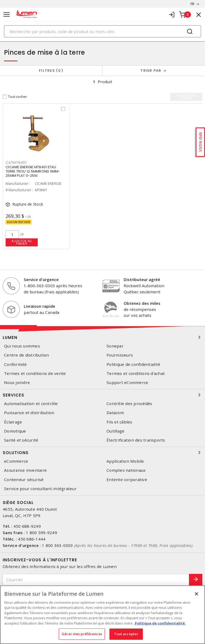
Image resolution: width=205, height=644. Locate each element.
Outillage (115, 431)
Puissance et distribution (29, 413)
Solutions (102, 453)
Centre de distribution (27, 355)
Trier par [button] (151, 71)
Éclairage (13, 422)
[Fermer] (196, 594)
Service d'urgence (41, 280)
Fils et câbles (119, 422)
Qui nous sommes (22, 346)
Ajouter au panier (22, 242)
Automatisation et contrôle (31, 404)
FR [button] (192, 4)
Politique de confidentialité (133, 364)
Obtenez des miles (142, 303)
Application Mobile (125, 461)
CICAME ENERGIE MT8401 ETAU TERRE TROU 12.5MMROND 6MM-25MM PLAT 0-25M (33, 171)
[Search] (102, 31)
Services (102, 395)
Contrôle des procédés (129, 404)
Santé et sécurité (21, 440)
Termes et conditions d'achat (136, 373)
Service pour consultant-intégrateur (40, 489)
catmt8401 (16, 163)
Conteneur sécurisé (24, 480)
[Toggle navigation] (7, 15)
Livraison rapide (40, 306)
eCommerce (16, 461)
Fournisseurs (120, 355)
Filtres (51, 71)
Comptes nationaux (126, 470)
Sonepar (115, 346)
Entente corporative (127, 480)
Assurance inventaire (25, 470)
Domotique (15, 431)
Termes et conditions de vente (35, 373)
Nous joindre (17, 383)
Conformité (15, 364)
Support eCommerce (127, 383)
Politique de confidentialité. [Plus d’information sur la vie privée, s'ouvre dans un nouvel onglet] (160, 623)
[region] (102, 615)
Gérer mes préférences (82, 634)
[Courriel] (96, 580)
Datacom (115, 413)
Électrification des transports (136, 440)
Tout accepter (126, 634)
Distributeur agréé (142, 280)
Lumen (102, 337)
